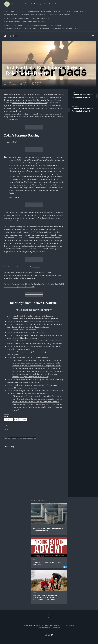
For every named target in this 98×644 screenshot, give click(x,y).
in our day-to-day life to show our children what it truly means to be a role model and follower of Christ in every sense (33, 117)
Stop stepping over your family (34, 310)
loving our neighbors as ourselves (33, 252)
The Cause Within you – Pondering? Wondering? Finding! (27, 29)
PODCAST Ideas (56, 25)
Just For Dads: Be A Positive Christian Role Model (30, 103)
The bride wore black (54, 95)
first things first (31, 324)
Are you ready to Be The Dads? (16, 15)
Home (6, 11)
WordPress (48, 628)
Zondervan (36, 267)
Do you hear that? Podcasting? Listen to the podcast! (26, 18)
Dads (34, 526)
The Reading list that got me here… (67, 29)
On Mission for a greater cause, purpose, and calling (26, 25)
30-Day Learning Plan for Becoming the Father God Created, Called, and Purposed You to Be (48, 11)
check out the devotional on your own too (19, 275)
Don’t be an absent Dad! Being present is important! (25, 22)
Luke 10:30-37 (12, 142)
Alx (59, 628)
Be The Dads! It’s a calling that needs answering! (51, 15)
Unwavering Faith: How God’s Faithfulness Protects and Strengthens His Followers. (45, 598)
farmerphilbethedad (12, 84)
